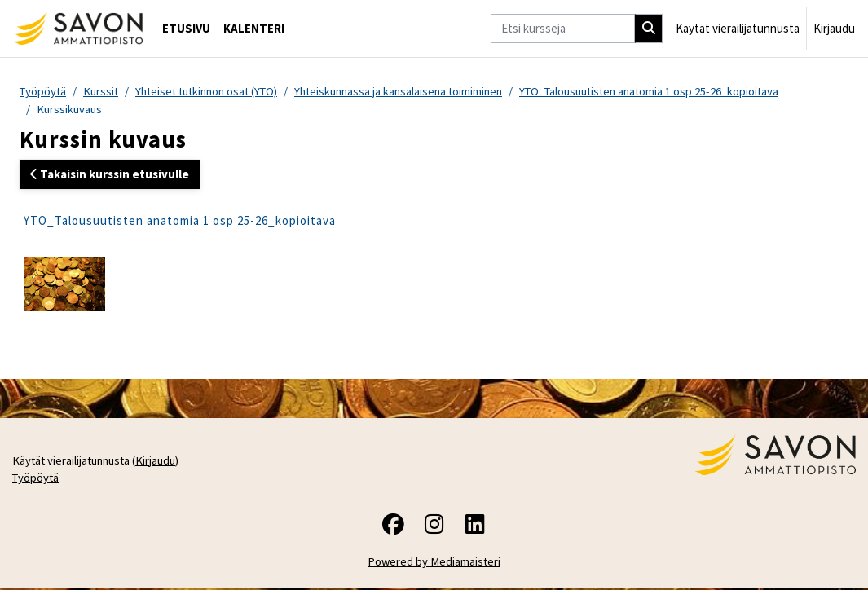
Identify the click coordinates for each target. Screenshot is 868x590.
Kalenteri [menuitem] (254, 28)
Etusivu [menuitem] (186, 28)
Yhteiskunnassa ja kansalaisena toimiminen (416, 92)
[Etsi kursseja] (563, 29)
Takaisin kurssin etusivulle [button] (110, 175)
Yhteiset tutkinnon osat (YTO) (215, 92)
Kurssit (104, 92)
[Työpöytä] (78, 29)
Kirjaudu (834, 28)
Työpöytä (44, 92)
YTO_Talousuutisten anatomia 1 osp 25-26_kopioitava (676, 92)
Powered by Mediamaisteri (434, 564)
